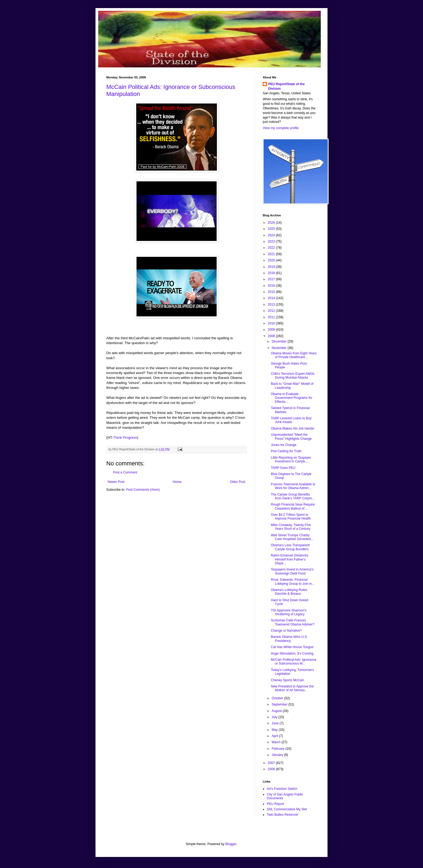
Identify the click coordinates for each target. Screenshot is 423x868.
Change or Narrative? (286, 631)
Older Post (238, 482)
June (276, 723)
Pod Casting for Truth (286, 451)
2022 (272, 248)
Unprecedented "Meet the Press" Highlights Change (291, 437)
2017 (272, 279)
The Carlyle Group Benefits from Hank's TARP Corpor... (293, 496)
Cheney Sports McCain (287, 680)
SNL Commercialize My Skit (287, 809)
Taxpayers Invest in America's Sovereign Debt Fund (292, 571)
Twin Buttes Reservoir (283, 815)
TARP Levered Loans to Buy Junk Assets (291, 420)
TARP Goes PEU (283, 468)
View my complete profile (281, 128)
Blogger (231, 844)
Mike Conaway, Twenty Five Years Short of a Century (291, 527)
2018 (272, 273)
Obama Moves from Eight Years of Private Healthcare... (294, 355)
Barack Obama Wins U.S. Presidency (289, 639)
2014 (272, 298)
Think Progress (125, 438)
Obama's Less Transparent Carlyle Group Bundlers (290, 547)
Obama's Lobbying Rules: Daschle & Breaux (289, 592)
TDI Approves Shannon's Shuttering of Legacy (289, 612)
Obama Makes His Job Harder (293, 428)
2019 (272, 267)
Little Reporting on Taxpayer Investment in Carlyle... (291, 459)
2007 (272, 763)
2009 (272, 330)
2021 (272, 254)
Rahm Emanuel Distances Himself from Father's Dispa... (290, 559)
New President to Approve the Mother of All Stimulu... (292, 688)
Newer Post (116, 482)
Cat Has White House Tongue (292, 647)
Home (177, 482)
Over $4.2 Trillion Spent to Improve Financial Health (291, 517)
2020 (272, 260)
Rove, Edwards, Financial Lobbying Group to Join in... (293, 582)
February (279, 749)
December (280, 341)
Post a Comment (125, 472)
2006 (272, 769)
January (278, 755)
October (278, 698)
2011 (272, 317)
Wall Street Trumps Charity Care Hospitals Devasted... (292, 537)
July (275, 717)
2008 (272, 336)
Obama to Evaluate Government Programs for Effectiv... (292, 398)
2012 (272, 311)
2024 (272, 235)
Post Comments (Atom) (143, 490)
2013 (272, 305)
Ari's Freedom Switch (282, 789)
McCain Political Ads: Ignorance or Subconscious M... (294, 662)
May (275, 730)
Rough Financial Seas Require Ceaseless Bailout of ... (293, 506)
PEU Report (275, 804)
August (277, 711)
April (275, 736)
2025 (272, 229)
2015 (272, 292)
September (280, 704)
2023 (272, 241)
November (280, 348)
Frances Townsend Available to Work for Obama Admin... (293, 486)
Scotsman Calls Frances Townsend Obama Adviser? (293, 622)
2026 (272, 223)
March (277, 742)
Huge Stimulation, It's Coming (292, 653)
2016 (272, 286)
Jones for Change (284, 445)
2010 (272, 323)
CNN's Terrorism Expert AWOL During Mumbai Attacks (293, 376)
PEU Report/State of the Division (286, 86)
